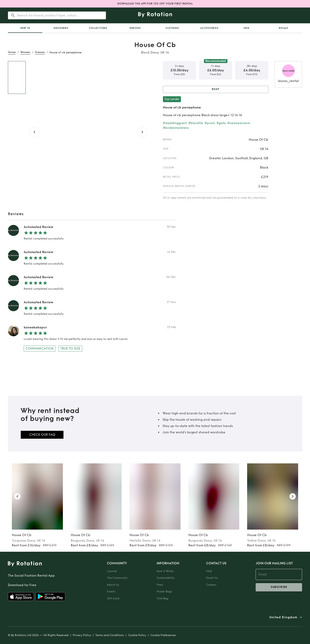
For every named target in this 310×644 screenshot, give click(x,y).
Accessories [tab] (209, 28)
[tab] (25, 28)
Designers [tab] (61, 28)
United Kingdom (283, 617)
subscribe (279, 587)
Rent (216, 89)
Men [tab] (246, 28)
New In (25, 28)
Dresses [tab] (135, 28)
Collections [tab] (98, 28)
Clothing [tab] (172, 28)
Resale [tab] (284, 28)
